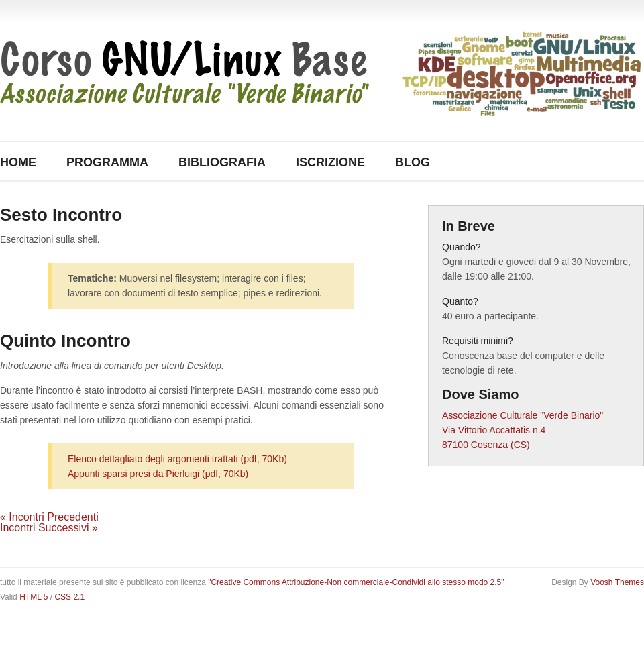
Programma (107, 162)
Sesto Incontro (61, 215)
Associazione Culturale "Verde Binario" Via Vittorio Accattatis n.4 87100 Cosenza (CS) (523, 430)
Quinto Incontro (65, 341)
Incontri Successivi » (49, 528)
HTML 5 (34, 597)
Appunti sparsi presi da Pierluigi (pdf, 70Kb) (158, 474)
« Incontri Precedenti (49, 517)
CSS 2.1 (69, 597)
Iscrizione (330, 162)
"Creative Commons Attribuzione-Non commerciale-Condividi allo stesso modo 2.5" (356, 582)
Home (18, 162)
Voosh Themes (617, 582)
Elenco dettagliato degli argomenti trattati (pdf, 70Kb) (177, 459)
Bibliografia (222, 162)
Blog (413, 162)
